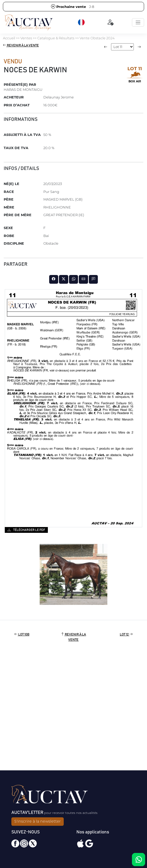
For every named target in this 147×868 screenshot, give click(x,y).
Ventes (26, 38)
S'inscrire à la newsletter (38, 821)
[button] (82, 22)
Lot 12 (126, 635)
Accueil (9, 38)
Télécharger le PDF (26, 530)
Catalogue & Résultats (56, 38)
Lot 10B (22, 635)
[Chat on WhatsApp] (139, 860)
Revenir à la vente (21, 46)
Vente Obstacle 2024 (97, 38)
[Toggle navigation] (138, 22)
